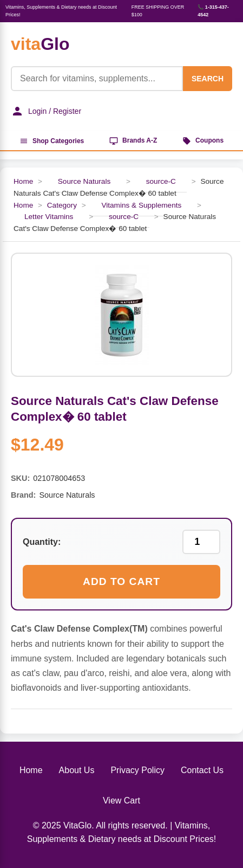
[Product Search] (97, 79)
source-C (161, 181)
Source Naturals (84, 181)
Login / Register (46, 111)
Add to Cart (122, 581)
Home (23, 181)
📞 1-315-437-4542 (213, 11)
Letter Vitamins (49, 217)
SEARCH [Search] (208, 79)
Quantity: (42, 542)
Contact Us (202, 770)
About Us (77, 770)
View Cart (122, 801)
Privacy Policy (137, 770)
